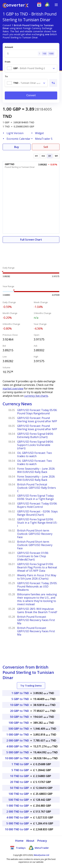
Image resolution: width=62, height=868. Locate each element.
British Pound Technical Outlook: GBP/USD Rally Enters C (37, 488)
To (6, 76)
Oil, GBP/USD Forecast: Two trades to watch (35, 454)
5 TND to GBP (20, 770)
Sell (46, 147)
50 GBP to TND (20, 717)
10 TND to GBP (20, 776)
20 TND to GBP (20, 782)
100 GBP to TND (19, 723)
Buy (17, 147)
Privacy (42, 841)
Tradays (18, 848)
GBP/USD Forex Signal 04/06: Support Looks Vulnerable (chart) (35, 445)
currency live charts (36, 396)
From (8, 62)
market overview (13, 389)
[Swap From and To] (53, 83)
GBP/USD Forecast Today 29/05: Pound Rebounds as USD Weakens (37, 586)
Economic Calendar (19, 139)
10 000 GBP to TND (17, 758)
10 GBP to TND (20, 705)
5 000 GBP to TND (18, 752)
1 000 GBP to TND (18, 735)
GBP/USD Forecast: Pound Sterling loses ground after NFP (37, 420)
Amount (9, 47)
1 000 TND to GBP (18, 806)
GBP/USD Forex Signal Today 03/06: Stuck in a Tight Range (35, 497)
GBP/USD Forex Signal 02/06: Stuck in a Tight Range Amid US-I (37, 523)
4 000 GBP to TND (18, 746)
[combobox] (31, 68)
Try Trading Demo (31, 686)
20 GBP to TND (20, 711)
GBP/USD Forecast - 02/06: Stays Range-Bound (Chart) (37, 513)
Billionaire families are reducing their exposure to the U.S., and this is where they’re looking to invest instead (37, 599)
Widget (40, 133)
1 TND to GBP (20, 764)
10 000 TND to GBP (17, 829)
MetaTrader (39, 848)
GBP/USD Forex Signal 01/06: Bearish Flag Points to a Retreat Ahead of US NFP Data (37, 567)
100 (44, 54)
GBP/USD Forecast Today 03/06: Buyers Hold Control (37, 505)
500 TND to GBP (19, 800)
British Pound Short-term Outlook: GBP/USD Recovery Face (35, 534)
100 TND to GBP (19, 794)
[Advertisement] (31, 253)
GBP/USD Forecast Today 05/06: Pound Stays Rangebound (37, 412)
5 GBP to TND (20, 699)
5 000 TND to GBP (18, 823)
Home (19, 841)
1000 (51, 54)
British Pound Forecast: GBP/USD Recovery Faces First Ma (36, 620)
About (30, 841)
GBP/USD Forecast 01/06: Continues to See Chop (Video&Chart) (33, 556)
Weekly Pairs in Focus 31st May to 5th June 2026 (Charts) (37, 577)
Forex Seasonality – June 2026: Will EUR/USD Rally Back (36, 470)
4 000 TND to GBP (18, 817)
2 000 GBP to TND (18, 740)
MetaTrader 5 (44, 139)
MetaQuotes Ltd (41, 855)
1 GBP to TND (20, 693)
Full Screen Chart (31, 240)
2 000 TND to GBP (18, 812)
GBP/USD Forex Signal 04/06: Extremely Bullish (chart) (35, 435)
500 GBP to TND (19, 729)
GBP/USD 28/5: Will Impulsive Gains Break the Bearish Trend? (37, 610)
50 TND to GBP (20, 788)
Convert (31, 95)
